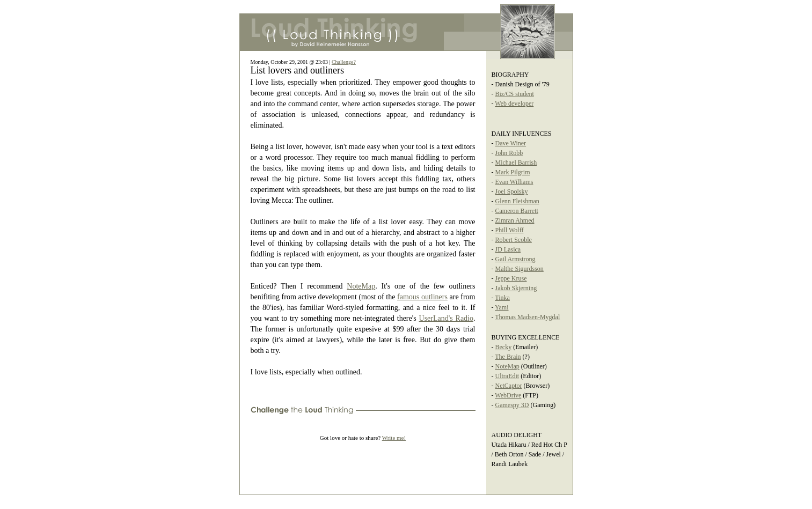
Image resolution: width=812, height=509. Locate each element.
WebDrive (508, 395)
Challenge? (344, 62)
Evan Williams (514, 182)
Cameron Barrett (517, 211)
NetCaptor (509, 386)
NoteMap (361, 286)
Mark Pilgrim (513, 172)
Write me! (394, 438)
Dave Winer (511, 143)
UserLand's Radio (446, 318)
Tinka (502, 298)
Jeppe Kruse (511, 278)
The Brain (508, 357)
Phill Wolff (510, 230)
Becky (504, 347)
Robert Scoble (514, 240)
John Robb (509, 153)
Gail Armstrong (515, 259)
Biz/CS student (515, 94)
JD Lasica (508, 249)
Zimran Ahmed (515, 220)
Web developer (514, 104)
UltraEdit (507, 376)
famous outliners (422, 297)
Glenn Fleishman (517, 201)
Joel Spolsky (512, 191)
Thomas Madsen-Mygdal (527, 317)
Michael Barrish (516, 163)
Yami (502, 307)
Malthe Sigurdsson (520, 269)
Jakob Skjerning (516, 288)
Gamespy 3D (512, 405)
